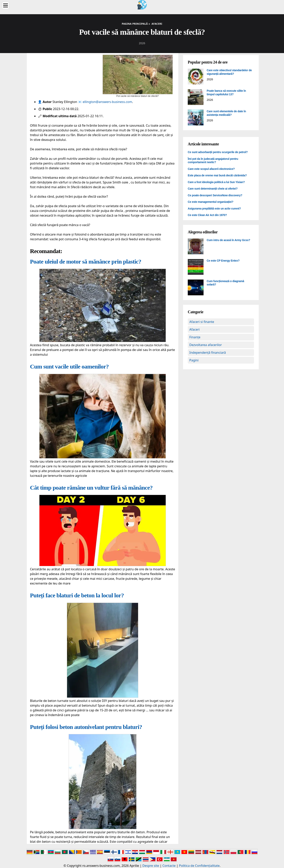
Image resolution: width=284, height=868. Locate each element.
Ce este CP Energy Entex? (223, 261)
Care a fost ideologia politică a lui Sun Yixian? (216, 182)
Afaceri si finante (202, 322)
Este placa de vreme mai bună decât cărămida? (217, 175)
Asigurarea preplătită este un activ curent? (214, 209)
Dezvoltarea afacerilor (206, 345)
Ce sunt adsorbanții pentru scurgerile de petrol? (218, 152)
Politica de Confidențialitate (199, 866)
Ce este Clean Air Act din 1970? (207, 215)
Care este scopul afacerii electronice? (211, 169)
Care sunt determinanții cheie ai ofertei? (213, 189)
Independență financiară (208, 353)
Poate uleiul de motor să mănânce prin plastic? (86, 261)
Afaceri (194, 329)
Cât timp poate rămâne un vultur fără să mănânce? (91, 488)
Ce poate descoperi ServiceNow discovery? (215, 195)
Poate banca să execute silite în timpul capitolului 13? (226, 93)
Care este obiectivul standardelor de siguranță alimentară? (229, 72)
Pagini (194, 360)
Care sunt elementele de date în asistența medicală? (226, 113)
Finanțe (195, 337)
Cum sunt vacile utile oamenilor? (69, 366)
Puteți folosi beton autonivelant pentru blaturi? (86, 727)
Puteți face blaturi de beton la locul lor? (77, 595)
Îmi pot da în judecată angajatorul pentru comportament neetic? (213, 161)
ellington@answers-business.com (107, 102)
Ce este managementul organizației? (211, 202)
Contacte (169, 866)
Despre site (151, 866)
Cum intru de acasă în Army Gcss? (228, 240)
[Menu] (6, 5)
